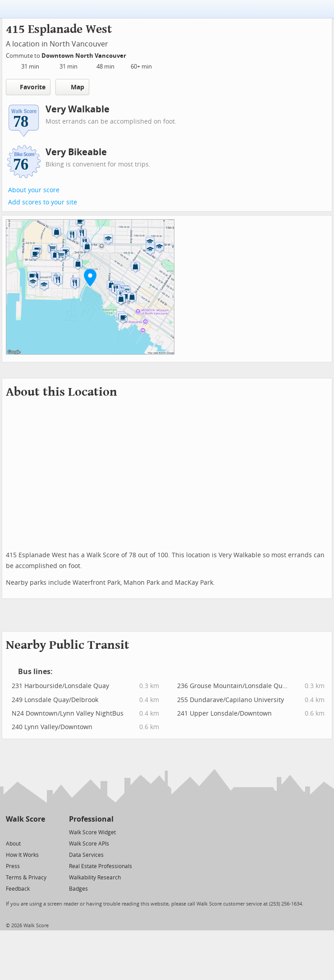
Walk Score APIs (89, 844)
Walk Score (25, 819)
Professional (91, 819)
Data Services (86, 855)
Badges (78, 889)
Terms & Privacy (26, 878)
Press (13, 866)
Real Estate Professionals (101, 866)
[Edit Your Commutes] (132, 54)
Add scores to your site (43, 202)
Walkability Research (95, 878)
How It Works (22, 855)
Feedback (18, 889)
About (13, 844)
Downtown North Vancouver (85, 56)
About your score (34, 190)
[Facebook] (25, 832)
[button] (90, 277)
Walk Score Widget (92, 832)
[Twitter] (11, 832)
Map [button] (72, 87)
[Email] (39, 832)
